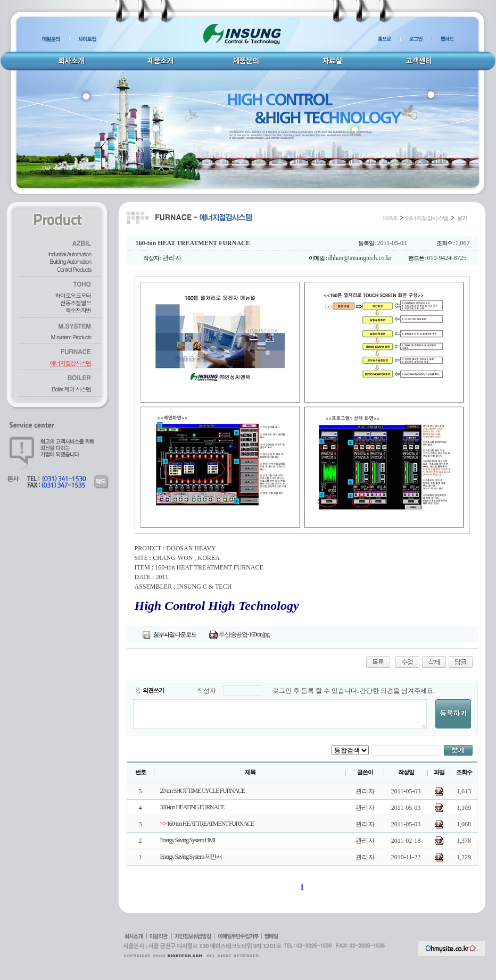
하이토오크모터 (73, 295)
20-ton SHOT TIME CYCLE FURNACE (202, 791)
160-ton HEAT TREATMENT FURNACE (207, 824)
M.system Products (71, 337)
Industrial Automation (70, 254)
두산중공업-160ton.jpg (239, 634)
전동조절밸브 (76, 303)
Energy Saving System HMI (188, 840)
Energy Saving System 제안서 (191, 857)
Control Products (74, 269)
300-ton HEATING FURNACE (192, 807)
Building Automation (70, 261)
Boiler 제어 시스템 (71, 389)
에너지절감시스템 (71, 363)
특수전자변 (78, 310)
